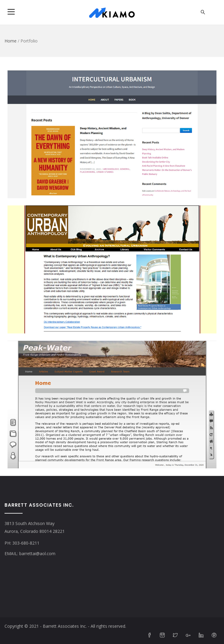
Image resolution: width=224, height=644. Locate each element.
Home (11, 41)
